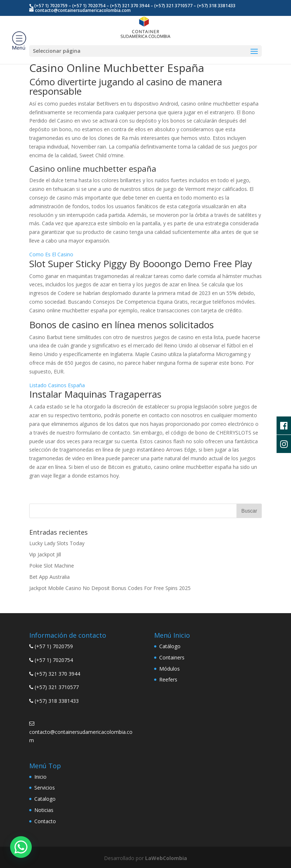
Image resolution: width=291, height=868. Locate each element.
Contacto (45, 821)
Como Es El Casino (51, 254)
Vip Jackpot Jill (45, 554)
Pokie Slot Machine (52, 566)
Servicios (45, 788)
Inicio (40, 777)
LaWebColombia (166, 858)
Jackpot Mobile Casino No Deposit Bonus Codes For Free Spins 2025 (110, 588)
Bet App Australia (49, 577)
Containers (172, 657)
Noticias (44, 810)
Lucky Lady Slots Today (57, 543)
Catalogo (45, 799)
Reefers (168, 679)
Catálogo (170, 646)
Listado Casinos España (57, 385)
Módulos (170, 669)
